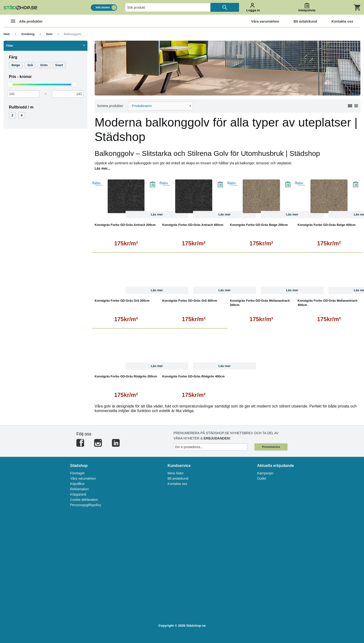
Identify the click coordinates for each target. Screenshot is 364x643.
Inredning (28, 34)
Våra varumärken (83, 478)
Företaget (77, 473)
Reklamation (80, 489)
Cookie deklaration (84, 500)
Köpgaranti (78, 494)
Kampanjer (265, 473)
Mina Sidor (176, 473)
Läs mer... (102, 168)
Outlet (262, 478)
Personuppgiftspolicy (86, 505)
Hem (7, 34)
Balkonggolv (73, 34)
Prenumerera (271, 447)
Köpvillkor (77, 484)
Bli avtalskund (178, 478)
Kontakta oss (177, 484)
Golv (49, 34)
